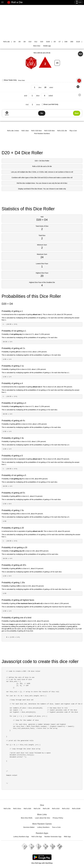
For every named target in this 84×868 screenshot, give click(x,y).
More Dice (37, 46)
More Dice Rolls (27, 818)
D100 (48, 42)
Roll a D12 (66, 809)
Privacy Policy (58, 818)
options (7, 113)
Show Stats (21, 80)
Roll (80, 54)
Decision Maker (29, 827)
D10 (30, 42)
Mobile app (47, 46)
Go (42, 113)
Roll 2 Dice (17, 809)
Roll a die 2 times (13, 131)
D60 (72, 42)
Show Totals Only (10, 80)
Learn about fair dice (43, 818)
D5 (55, 42)
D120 (78, 42)
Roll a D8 (46, 809)
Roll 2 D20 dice (36, 131)
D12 (36, 42)
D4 (15, 42)
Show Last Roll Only (51, 104)
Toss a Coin (56, 827)
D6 (20, 42)
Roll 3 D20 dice (49, 131)
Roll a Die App (37, 837)
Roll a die (6, 42)
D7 (60, 42)
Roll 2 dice (25, 131)
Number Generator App (53, 837)
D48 (66, 42)
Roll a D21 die (62, 131)
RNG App (67, 837)
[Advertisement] (42, 21)
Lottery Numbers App (21, 837)
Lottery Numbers (43, 827)
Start (77, 113)
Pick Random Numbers (42, 133)
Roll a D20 (27, 809)
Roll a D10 (56, 809)
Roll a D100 (76, 809)
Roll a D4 (37, 809)
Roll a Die (15, 3)
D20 (42, 42)
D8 (24, 42)
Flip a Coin (73, 131)
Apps (79, 2)
